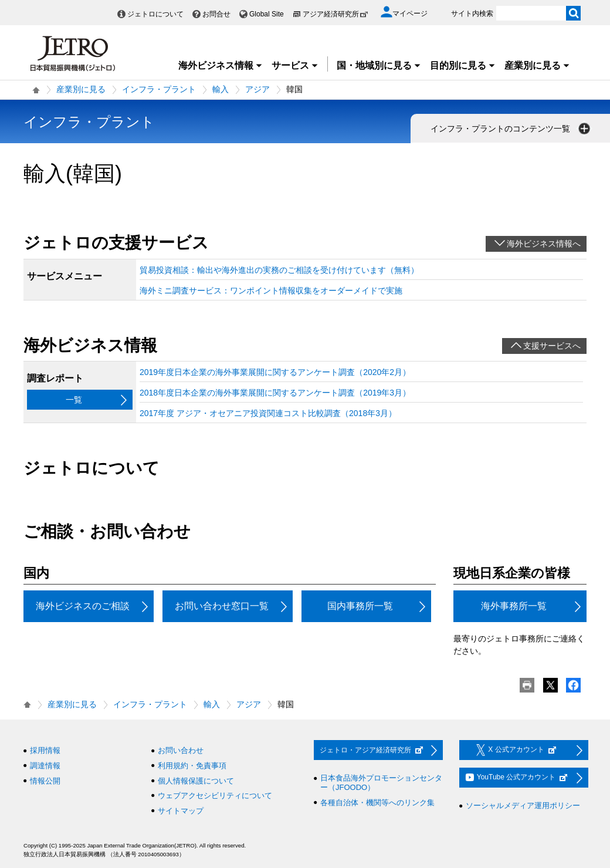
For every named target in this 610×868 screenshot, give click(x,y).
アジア (257, 89)
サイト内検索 (472, 13)
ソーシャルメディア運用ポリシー (523, 805)
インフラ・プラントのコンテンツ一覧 (511, 129)
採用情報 (45, 750)
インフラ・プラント (159, 89)
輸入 (221, 89)
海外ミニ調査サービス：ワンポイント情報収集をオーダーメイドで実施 (271, 291)
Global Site (267, 14)
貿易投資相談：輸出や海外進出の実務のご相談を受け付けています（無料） (279, 270)
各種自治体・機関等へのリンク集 (377, 803)
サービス (295, 65)
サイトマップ (181, 811)
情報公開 (45, 781)
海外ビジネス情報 (221, 65)
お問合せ (216, 14)
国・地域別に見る (379, 65)
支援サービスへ (552, 346)
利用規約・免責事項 (192, 766)
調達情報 (45, 766)
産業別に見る (537, 65)
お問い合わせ (181, 750)
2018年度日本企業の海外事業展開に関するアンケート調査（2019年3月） (275, 393)
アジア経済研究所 (335, 14)
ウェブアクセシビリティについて (215, 796)
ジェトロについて (155, 14)
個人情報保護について (196, 781)
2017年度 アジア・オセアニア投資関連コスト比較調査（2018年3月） (268, 413)
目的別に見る (463, 65)
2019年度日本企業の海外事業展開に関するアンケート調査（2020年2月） (275, 372)
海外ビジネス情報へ (544, 244)
